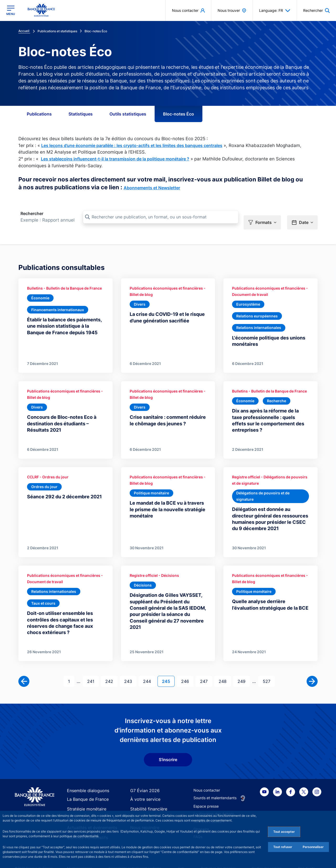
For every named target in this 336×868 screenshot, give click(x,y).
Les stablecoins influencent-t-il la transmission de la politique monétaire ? (115, 159)
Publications (39, 114)
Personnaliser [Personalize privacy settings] (313, 847)
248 (223, 671)
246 (186, 671)
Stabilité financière (146, 799)
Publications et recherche (89, 808)
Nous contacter (207, 780)
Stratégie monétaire (84, 799)
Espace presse (206, 796)
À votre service (143, 790)
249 (242, 671)
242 (110, 671)
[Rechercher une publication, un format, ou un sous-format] (161, 217)
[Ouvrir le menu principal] (11, 10)
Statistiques (81, 114)
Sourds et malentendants (215, 788)
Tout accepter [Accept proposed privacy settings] (284, 832)
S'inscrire (168, 750)
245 (168, 671)
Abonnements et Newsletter (152, 188)
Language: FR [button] (275, 11)
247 (205, 671)
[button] (262, 217)
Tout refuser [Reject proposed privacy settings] (283, 847)
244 (148, 671)
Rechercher (32, 213)
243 (129, 671)
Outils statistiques (128, 114)
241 (92, 671)
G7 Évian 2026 (143, 781)
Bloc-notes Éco (178, 114)
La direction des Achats (214, 804)
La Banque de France (85, 790)
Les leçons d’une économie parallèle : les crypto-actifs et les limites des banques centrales (132, 145)
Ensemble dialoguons (85, 781)
